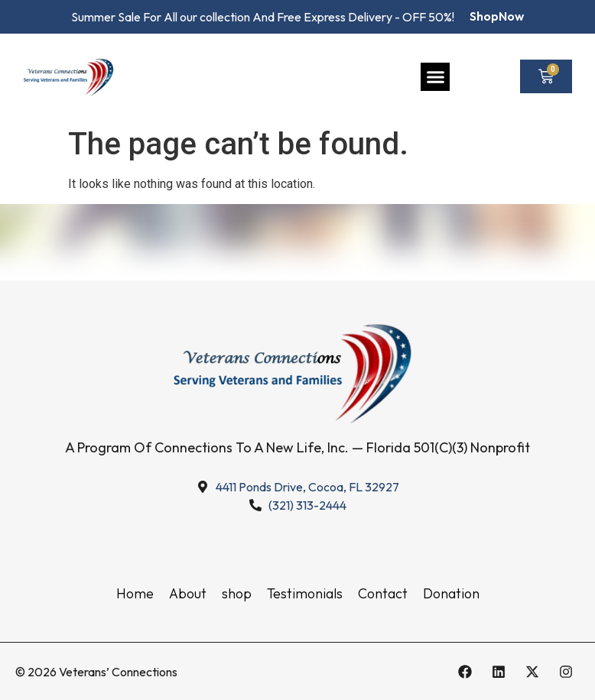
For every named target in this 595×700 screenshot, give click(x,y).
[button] (435, 77)
